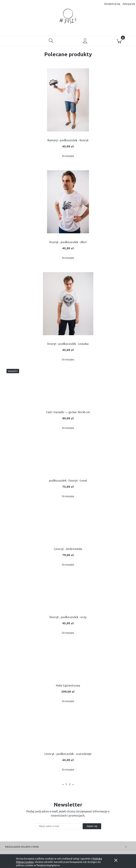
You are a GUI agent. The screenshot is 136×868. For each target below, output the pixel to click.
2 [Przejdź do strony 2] (70, 784)
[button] (17, 41)
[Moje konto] (85, 41)
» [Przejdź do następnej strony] (73, 784)
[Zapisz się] (92, 826)
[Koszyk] (119, 41)
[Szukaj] (51, 41)
